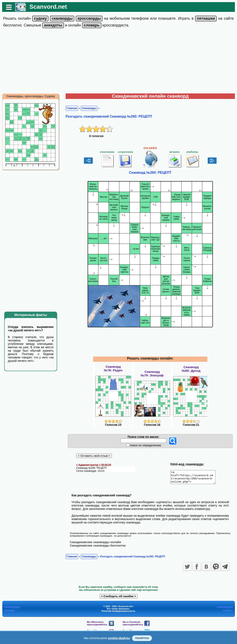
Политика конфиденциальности (118, 613)
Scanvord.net (48, 7)
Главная (72, 108)
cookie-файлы (119, 638)
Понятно (142, 638)
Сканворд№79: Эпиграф (152, 373)
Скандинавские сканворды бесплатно (98, 548)
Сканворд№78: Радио (113, 368)
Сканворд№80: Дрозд (191, 369)
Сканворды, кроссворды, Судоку (31, 96)
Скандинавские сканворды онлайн (95, 544)
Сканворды (89, 108)
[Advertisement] (118, 62)
